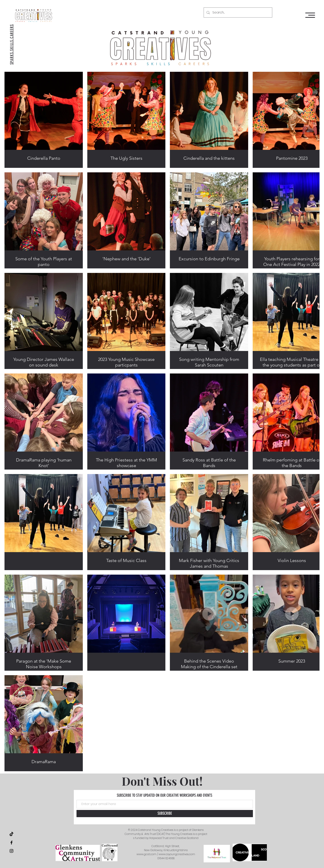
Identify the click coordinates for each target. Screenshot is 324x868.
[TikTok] (11, 834)
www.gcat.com (146, 854)
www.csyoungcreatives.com (177, 854)
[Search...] (237, 12)
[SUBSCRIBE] (165, 814)
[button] (310, 15)
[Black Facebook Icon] (11, 843)
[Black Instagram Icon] (11, 851)
